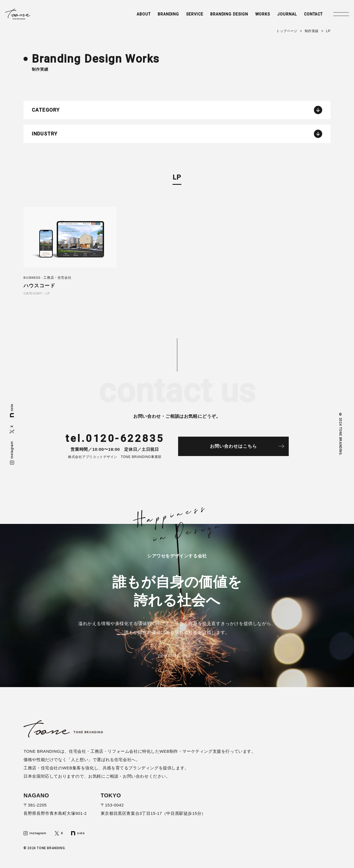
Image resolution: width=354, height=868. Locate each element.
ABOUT (129, 16)
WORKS (255, 16)
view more (168, 658)
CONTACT (308, 16)
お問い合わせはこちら (238, 448)
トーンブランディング (27, 16)
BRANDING (155, 16)
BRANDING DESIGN (219, 16)
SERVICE (183, 16)
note (12, 410)
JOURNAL (280, 16)
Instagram (12, 453)
